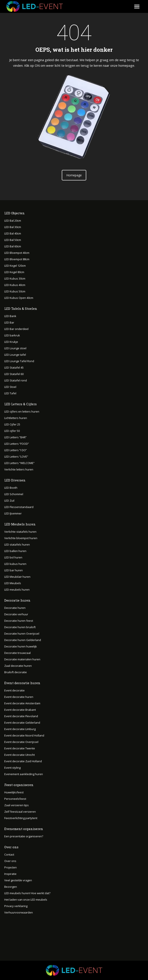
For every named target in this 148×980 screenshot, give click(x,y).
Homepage (74, 175)
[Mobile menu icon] (137, 7)
